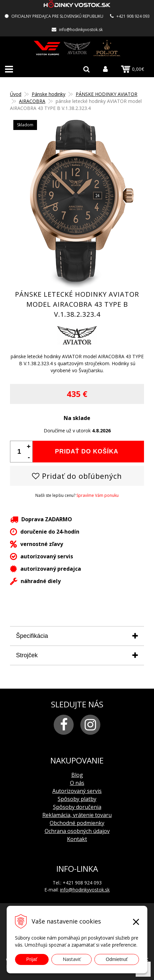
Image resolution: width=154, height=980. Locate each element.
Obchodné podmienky (77, 823)
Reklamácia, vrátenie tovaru (77, 815)
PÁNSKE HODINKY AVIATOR (106, 94)
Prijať (32, 959)
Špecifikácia (32, 636)
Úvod (16, 94)
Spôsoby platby (77, 799)
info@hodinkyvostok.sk (81, 30)
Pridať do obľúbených (77, 476)
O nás (77, 783)
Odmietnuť (117, 959)
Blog (77, 775)
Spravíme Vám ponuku (97, 495)
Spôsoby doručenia (77, 807)
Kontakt (77, 839)
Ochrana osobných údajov (77, 831)
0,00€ (132, 69)
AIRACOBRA (32, 101)
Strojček (27, 655)
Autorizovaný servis (77, 791)
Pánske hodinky (48, 94)
